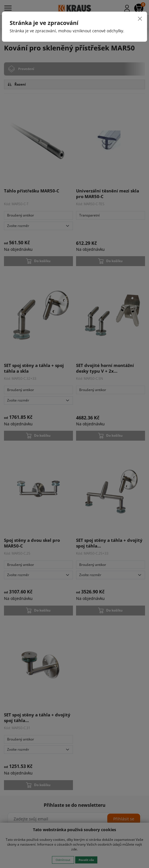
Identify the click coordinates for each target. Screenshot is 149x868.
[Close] (140, 19)
